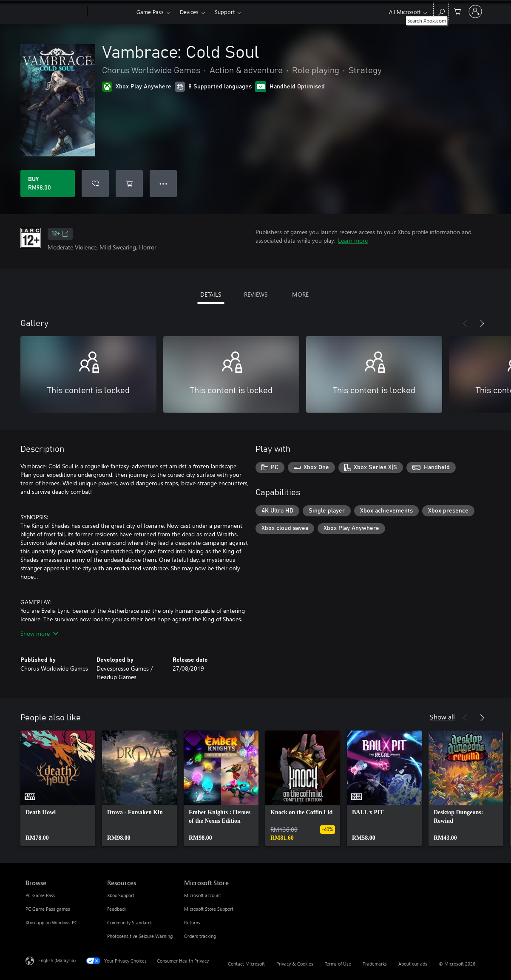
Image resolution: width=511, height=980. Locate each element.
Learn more (353, 240)
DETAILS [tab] (211, 294)
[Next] (482, 323)
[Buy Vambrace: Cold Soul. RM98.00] (48, 184)
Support (225, 12)
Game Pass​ (150, 12)
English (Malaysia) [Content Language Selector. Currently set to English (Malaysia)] (57, 960)
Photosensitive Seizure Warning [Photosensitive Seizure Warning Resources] (140, 936)
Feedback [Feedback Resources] (117, 909)
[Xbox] (111, 12)
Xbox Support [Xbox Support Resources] (121, 895)
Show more (39, 633)
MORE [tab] (300, 294)
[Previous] (465, 323)
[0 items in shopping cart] (457, 11)
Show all (442, 717)
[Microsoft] (55, 12)
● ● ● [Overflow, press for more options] (163, 183)
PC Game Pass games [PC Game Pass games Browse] (48, 909)
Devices (189, 12)
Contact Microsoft (246, 964)
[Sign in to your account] (475, 11)
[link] (58, 788)
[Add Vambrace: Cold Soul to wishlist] (95, 184)
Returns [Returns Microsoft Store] (192, 922)
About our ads (413, 964)
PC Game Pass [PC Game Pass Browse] (40, 895)
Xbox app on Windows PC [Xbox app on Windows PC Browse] (51, 922)
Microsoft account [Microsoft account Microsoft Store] (203, 895)
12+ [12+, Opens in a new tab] (60, 234)
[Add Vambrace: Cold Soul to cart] (129, 184)
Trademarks (375, 964)
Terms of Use (338, 964)
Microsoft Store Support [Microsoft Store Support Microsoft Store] (209, 909)
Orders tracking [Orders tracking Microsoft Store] (200, 936)
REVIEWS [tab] (256, 294)
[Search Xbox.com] (441, 11)
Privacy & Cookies (295, 964)
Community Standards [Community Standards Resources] (130, 922)
